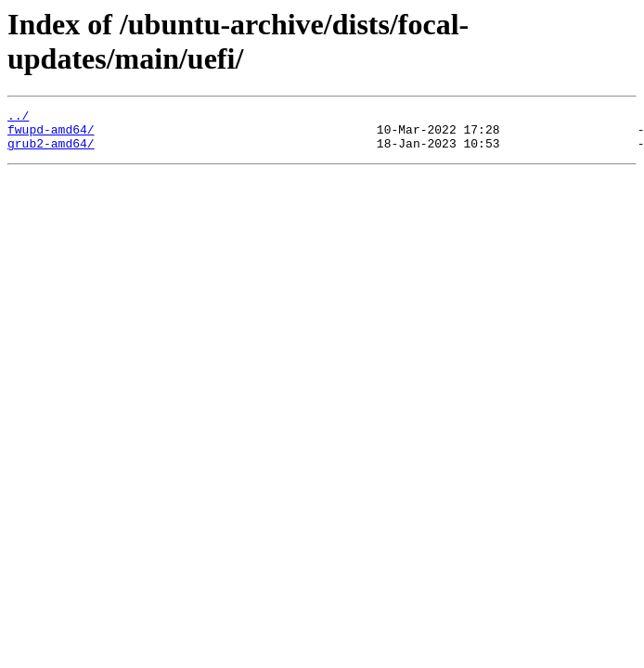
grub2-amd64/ (51, 151)
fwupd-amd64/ (51, 135)
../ (18, 118)
